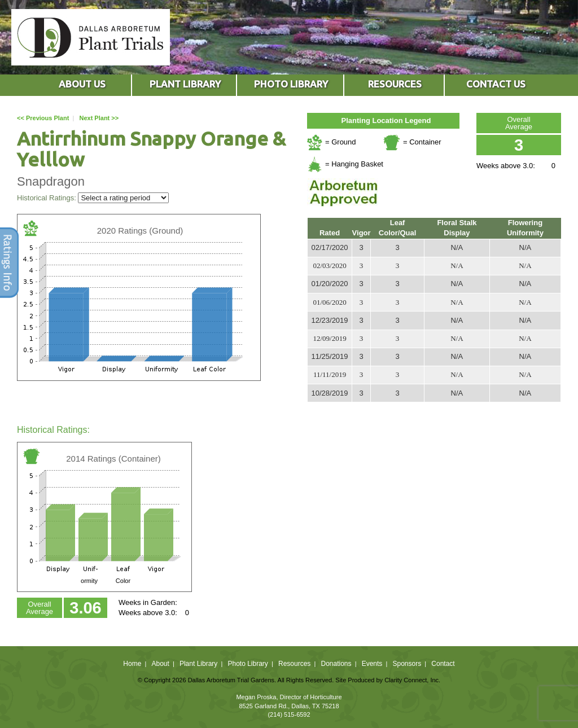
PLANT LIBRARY (185, 84)
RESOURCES (395, 84)
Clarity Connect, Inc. (412, 680)
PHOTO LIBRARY (291, 84)
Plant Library (198, 664)
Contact (443, 664)
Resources (294, 664)
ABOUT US (82, 84)
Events (372, 664)
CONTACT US (496, 84)
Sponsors (407, 664)
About (160, 664)
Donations (336, 664)
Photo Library (248, 664)
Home (132, 664)
